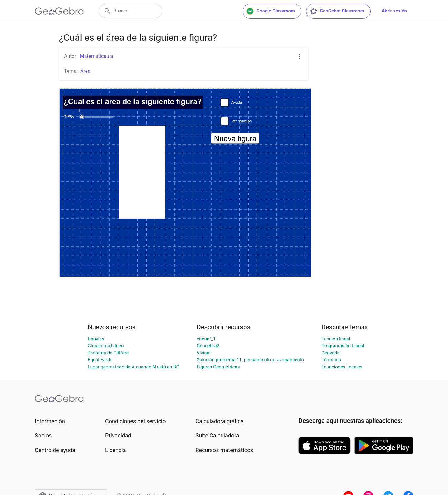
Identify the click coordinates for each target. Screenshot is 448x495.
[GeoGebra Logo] (59, 11)
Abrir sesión (394, 11)
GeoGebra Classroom (337, 11)
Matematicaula (97, 56)
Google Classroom (271, 11)
